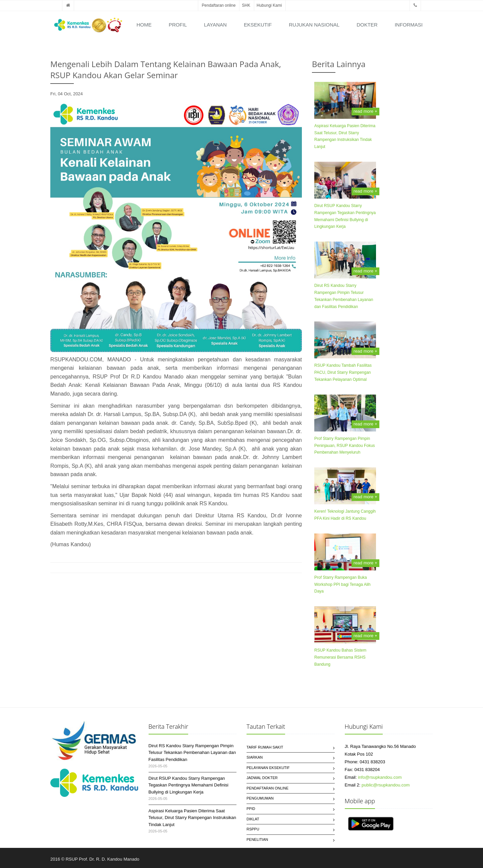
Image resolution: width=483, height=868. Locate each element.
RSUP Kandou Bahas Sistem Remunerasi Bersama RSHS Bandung (340, 657)
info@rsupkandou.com (380, 777)
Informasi (409, 25)
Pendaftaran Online (267, 788)
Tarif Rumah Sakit (265, 747)
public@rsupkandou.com (386, 785)
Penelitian (257, 839)
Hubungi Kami (269, 5)
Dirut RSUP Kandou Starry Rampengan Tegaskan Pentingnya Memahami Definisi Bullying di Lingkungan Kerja (189, 785)
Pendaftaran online (219, 5)
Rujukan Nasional (314, 25)
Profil (178, 25)
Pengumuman (260, 798)
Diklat (253, 819)
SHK (246, 5)
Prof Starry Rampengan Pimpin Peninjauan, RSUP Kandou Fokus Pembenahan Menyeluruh (345, 446)
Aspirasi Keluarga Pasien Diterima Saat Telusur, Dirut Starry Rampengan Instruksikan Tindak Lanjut (193, 818)
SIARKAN (255, 757)
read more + (365, 111)
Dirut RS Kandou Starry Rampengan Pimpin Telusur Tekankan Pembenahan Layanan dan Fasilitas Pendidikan (192, 753)
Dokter (367, 25)
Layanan (215, 25)
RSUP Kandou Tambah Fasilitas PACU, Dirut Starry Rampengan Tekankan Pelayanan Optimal (343, 372)
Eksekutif (258, 25)
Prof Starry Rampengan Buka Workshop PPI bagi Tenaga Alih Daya (342, 584)
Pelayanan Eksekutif (268, 768)
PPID (251, 809)
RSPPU (253, 829)
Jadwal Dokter (262, 778)
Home (144, 25)
